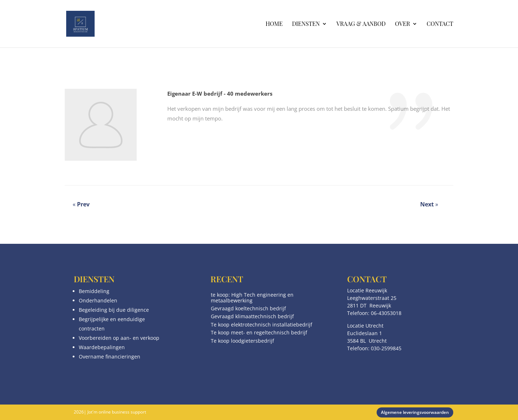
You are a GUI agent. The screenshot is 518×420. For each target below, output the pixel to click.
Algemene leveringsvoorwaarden (415, 412)
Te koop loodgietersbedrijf (242, 341)
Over (403, 24)
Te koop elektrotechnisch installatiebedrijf (262, 325)
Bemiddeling (94, 291)
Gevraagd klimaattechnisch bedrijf (252, 316)
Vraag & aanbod (361, 24)
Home (274, 24)
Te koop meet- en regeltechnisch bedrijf (259, 332)
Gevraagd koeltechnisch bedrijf (248, 308)
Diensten (306, 24)
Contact (440, 24)
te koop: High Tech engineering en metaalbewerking (252, 297)
